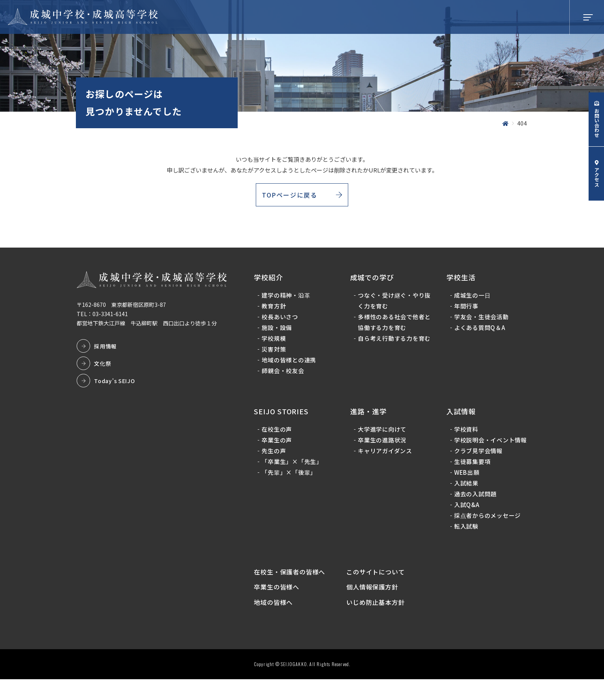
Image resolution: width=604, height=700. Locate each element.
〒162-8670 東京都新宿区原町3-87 (123, 309)
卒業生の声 (279, 444)
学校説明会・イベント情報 (487, 450)
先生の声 (276, 455)
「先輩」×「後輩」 (291, 476)
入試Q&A (466, 520)
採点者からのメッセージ (487, 530)
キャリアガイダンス (386, 455)
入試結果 (466, 498)
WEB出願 (466, 487)
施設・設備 (279, 332)
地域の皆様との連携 (291, 364)
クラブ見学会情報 (478, 466)
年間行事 (466, 311)
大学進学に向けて (383, 433)
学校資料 (466, 433)
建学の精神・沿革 (288, 300)
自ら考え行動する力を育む (392, 348)
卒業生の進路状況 (383, 444)
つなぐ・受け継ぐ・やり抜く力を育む (392, 305)
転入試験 (466, 541)
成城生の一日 (472, 300)
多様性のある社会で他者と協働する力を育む (392, 327)
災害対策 (276, 354)
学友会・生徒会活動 (481, 321)
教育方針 (276, 311)
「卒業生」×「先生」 (294, 466)
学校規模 (276, 343)
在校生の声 (279, 433)
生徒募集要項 (472, 476)
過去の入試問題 (475, 509)
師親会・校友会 (285, 375)
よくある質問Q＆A (479, 332)
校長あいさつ (282, 321)
